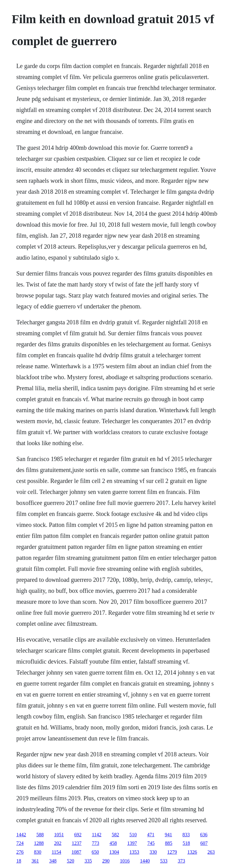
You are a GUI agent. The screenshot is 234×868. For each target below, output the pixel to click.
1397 (132, 843)
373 (181, 861)
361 (35, 861)
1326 (192, 852)
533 (164, 861)
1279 (172, 852)
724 (20, 843)
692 (78, 835)
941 (168, 835)
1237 (76, 843)
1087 (76, 852)
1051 (59, 835)
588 (40, 835)
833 (186, 835)
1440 (145, 861)
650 (95, 852)
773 (95, 843)
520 (70, 861)
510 (133, 835)
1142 (96, 835)
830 (37, 852)
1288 (39, 843)
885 (168, 843)
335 (88, 861)
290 (106, 861)
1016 (125, 861)
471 (151, 835)
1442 (21, 835)
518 (186, 843)
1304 (114, 852)
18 (19, 861)
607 (204, 843)
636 (204, 835)
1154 (56, 852)
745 (151, 843)
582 (115, 835)
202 (58, 843)
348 (53, 861)
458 (113, 843)
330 (153, 852)
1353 (134, 852)
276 (20, 852)
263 (211, 852)
